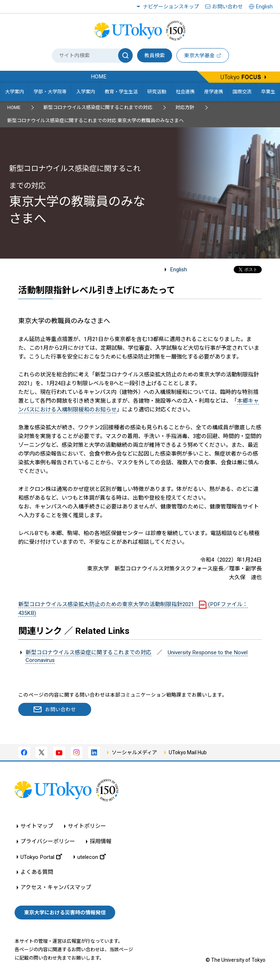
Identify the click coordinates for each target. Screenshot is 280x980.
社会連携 (185, 92)
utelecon (92, 857)
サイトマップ (37, 826)
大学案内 (15, 92)
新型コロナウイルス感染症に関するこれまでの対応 (98, 107)
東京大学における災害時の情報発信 (65, 913)
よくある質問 (37, 872)
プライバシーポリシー (48, 842)
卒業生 (268, 92)
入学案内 (86, 92)
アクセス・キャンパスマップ (56, 888)
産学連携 (214, 92)
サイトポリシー (87, 826)
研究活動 (157, 92)
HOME (14, 107)
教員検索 (155, 55)
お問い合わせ (227, 7)
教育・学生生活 (121, 92)
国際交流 (242, 92)
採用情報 (101, 842)
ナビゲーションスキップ (171, 7)
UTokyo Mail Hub (188, 752)
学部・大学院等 (50, 92)
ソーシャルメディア (134, 752)
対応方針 (185, 107)
